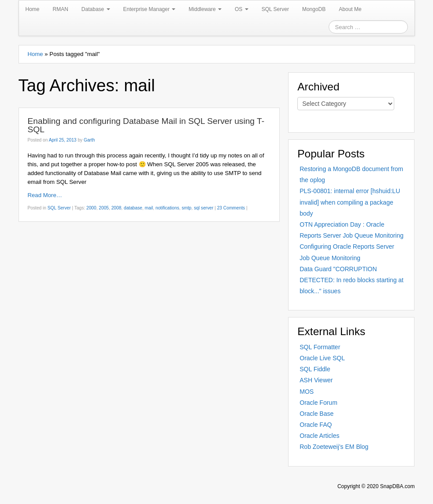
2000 (91, 208)
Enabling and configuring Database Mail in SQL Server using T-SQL (146, 125)
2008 (117, 208)
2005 (104, 208)
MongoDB (314, 9)
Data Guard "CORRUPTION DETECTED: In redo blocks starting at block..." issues (352, 280)
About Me (350, 9)
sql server (204, 208)
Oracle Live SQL (322, 358)
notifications (167, 208)
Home (33, 9)
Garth (89, 140)
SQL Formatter (320, 347)
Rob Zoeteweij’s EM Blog (334, 447)
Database (96, 9)
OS (242, 9)
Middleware (205, 9)
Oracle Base (316, 414)
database (133, 208)
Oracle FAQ (316, 425)
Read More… (45, 195)
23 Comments (231, 208)
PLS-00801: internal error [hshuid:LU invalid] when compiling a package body (350, 202)
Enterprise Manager (150, 9)
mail (149, 208)
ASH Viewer (316, 380)
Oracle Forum (318, 403)
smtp (186, 208)
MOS (307, 392)
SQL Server (275, 9)
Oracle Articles (319, 436)
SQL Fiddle (315, 369)
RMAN (61, 9)
